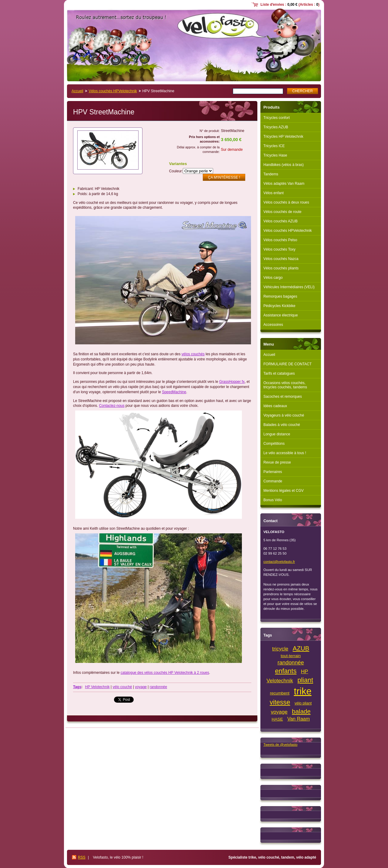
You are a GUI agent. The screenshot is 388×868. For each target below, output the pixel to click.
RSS (82, 857)
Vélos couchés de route (282, 212)
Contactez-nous (112, 406)
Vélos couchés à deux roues (286, 202)
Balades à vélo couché (282, 425)
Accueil (77, 91)
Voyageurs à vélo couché (284, 415)
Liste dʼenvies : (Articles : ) (290, 5)
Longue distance (277, 434)
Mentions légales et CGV (284, 491)
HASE (277, 719)
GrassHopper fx (232, 382)
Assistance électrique (281, 315)
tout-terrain (291, 656)
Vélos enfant (274, 193)
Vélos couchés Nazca (281, 259)
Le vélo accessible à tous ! (285, 453)
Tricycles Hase (275, 155)
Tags (77, 687)
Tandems (271, 174)
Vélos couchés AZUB (281, 221)
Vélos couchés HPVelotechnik (113, 91)
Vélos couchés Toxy (279, 249)
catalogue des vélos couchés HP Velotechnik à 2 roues (165, 673)
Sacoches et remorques (283, 397)
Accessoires (273, 325)
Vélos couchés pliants (281, 268)
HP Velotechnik (97, 687)
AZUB (301, 648)
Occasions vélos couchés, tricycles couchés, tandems (285, 385)
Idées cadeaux (275, 406)
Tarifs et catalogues (279, 373)
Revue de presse (277, 462)
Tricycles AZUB (276, 127)
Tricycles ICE (274, 146)
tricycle (280, 649)
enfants (286, 671)
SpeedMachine (174, 392)
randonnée (158, 687)
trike (303, 691)
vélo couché (122, 687)
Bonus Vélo (273, 500)
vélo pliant (303, 703)
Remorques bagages (280, 296)
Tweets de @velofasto (280, 745)
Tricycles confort (277, 118)
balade (301, 711)
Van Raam (299, 719)
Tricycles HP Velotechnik (283, 137)
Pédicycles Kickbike (279, 306)
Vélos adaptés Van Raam (284, 184)
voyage (141, 687)
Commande (273, 481)
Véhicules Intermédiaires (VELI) (289, 287)
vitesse (280, 702)
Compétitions (274, 444)
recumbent (280, 693)
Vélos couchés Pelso (280, 240)
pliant (305, 680)
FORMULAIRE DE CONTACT (288, 364)
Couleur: (176, 171)
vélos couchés (193, 354)
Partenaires (273, 472)
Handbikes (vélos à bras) (284, 165)
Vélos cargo (273, 278)
